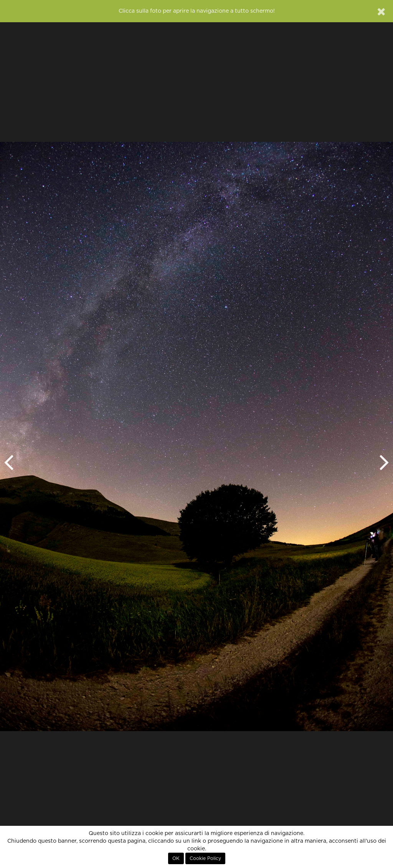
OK (176, 858)
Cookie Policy (205, 858)
